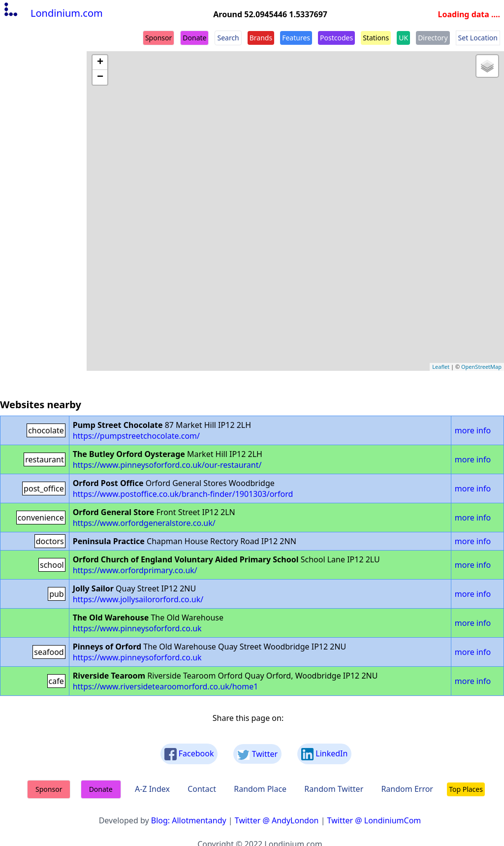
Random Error (407, 789)
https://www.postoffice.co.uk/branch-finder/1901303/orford (183, 494)
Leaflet (441, 367)
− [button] (100, 77)
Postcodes (336, 38)
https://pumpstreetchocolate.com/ (136, 436)
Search (228, 38)
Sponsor (158, 38)
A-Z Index (152, 789)
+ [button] (100, 63)
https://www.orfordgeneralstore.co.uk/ (144, 523)
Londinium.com (52, 13)
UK (403, 38)
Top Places (466, 789)
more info (473, 430)
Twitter (257, 754)
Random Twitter (334, 789)
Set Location (478, 38)
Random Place (260, 789)
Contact (202, 789)
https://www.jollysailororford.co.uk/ (138, 599)
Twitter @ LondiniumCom (374, 820)
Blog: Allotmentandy (189, 820)
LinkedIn (324, 754)
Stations (376, 38)
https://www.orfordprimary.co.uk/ (135, 570)
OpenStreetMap (481, 367)
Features (296, 38)
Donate (194, 38)
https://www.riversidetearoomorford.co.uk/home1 (166, 686)
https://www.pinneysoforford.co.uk (137, 628)
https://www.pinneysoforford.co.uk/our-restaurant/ (167, 465)
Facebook (189, 754)
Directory (433, 38)
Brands (261, 38)
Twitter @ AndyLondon (277, 820)
